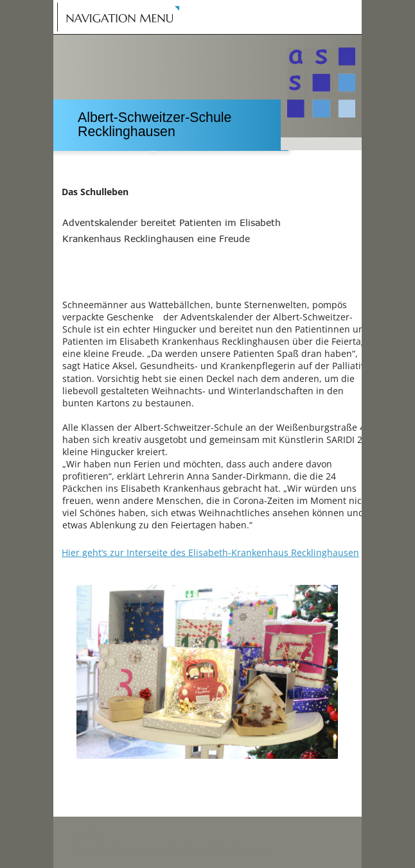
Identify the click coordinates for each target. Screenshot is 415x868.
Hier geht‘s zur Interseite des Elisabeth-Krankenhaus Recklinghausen (210, 552)
